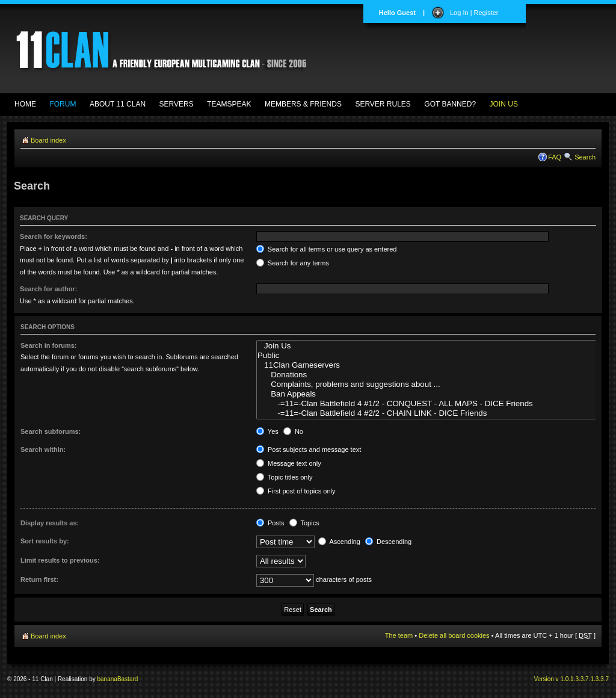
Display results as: (50, 523)
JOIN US (504, 104)
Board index (48, 140)
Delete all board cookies (454, 635)
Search (585, 157)
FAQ (555, 157)
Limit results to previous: (60, 560)
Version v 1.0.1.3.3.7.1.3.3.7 (571, 679)
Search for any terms (293, 263)
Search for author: (48, 289)
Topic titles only (284, 477)
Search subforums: (51, 431)
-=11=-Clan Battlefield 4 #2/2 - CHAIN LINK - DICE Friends (437, 413)
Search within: (43, 449)
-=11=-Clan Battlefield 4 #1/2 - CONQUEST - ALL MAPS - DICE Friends (437, 404)
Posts (270, 523)
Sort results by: (45, 541)
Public (437, 356)
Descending (388, 542)
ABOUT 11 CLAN (118, 104)
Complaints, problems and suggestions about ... (437, 385)
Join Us (437, 346)
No (293, 431)
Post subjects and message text (309, 449)
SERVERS (177, 104)
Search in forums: (49, 345)
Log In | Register (474, 13)
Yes (267, 431)
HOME (25, 104)
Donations (437, 375)
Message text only (289, 463)
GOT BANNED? (450, 104)
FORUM (63, 104)
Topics (304, 523)
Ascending (339, 542)
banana (107, 679)
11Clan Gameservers (437, 365)
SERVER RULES (383, 104)
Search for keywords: (54, 236)
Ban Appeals (437, 394)
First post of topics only (296, 491)
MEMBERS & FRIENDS (303, 104)
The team (399, 635)
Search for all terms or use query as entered (327, 249)
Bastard (128, 679)
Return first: (39, 579)
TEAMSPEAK (229, 104)
